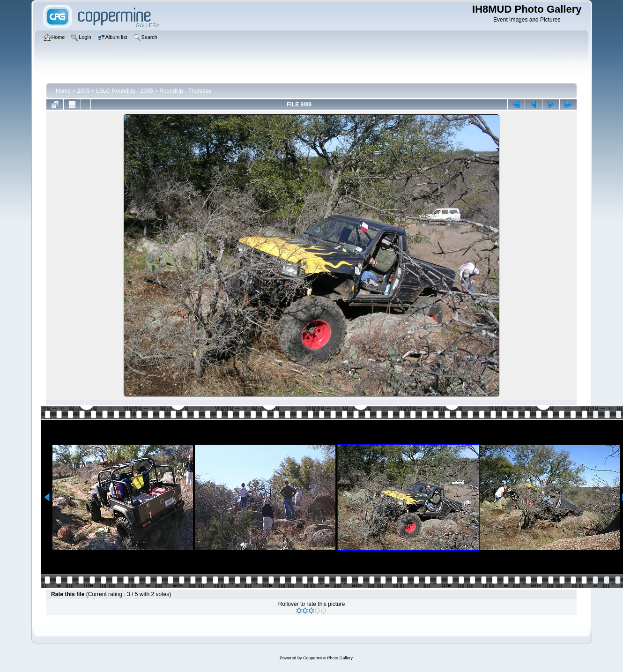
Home (63, 91)
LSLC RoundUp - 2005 (124, 91)
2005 (84, 91)
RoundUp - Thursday (185, 91)
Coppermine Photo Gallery (328, 658)
